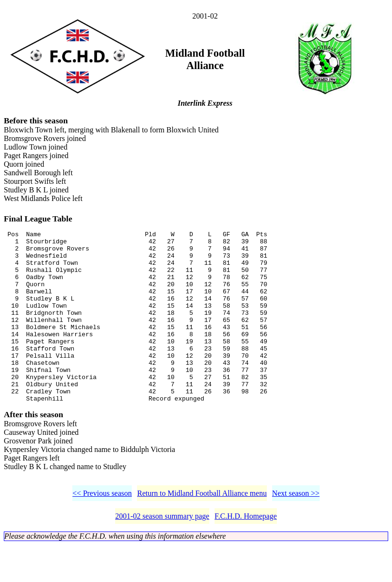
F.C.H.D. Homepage (246, 553)
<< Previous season (102, 530)
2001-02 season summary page (162, 553)
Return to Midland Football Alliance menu (202, 530)
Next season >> (296, 530)
